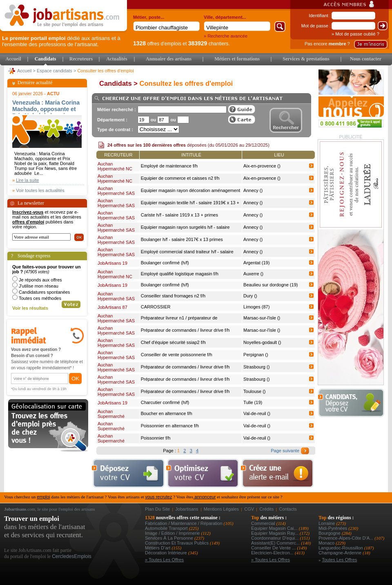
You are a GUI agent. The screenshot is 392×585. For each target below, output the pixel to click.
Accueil (13, 59)
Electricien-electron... (273, 553)
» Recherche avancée (226, 36)
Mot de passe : (316, 26)
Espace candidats (55, 71)
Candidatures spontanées (44, 292)
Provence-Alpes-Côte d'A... (346, 538)
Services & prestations (306, 59)
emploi (43, 497)
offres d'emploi (28, 222)
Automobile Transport (167, 528)
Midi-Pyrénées (333, 528)
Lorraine (327, 523)
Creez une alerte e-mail (277, 473)
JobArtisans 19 (112, 263)
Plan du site (157, 509)
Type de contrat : (115, 130)
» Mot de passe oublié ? (355, 34)
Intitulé (191, 155)
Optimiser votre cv (202, 473)
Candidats (46, 59)
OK (75, 378)
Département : (112, 120)
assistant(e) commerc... (276, 543)
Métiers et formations (237, 59)
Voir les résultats (30, 308)
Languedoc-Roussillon (341, 548)
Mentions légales (221, 509)
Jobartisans (187, 509)
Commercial (264, 523)
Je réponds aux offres (40, 280)
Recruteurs (81, 59)
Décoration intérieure (167, 553)
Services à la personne (170, 538)
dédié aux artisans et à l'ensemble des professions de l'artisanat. (61, 41)
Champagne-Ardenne (341, 553)
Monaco (327, 543)
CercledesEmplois (72, 556)
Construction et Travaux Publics (177, 543)
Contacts (288, 509)
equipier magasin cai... (275, 528)
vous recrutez (158, 497)
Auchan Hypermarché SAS (116, 191)
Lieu (279, 155)
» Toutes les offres (164, 560)
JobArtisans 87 (112, 307)
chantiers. (209, 44)
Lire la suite (27, 180)
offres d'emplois (157, 44)
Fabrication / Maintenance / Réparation (184, 523)
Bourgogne (330, 533)
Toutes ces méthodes (40, 298)
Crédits (266, 509)
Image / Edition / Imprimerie (173, 533)
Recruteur (118, 155)
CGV (249, 509)
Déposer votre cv (128, 473)
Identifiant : (320, 16)
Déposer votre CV (353, 403)
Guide (242, 109)
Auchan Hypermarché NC (115, 166)
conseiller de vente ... (274, 548)
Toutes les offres (339, 560)
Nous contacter (366, 59)
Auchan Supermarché (111, 414)
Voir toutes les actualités (40, 190)
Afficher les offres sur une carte (242, 119)
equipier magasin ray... (275, 533)
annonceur (204, 497)
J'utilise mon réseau (39, 286)
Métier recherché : (117, 109)
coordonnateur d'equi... (276, 538)
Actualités (117, 59)
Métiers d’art (158, 548)
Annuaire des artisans (169, 59)
